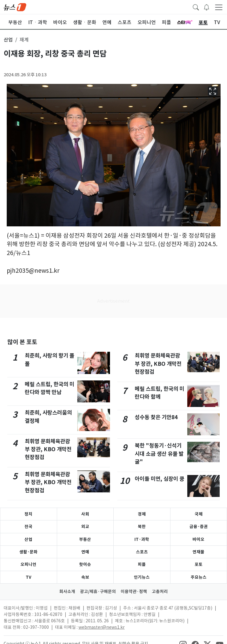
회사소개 (67, 592)
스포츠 (142, 552)
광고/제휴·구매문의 (98, 592)
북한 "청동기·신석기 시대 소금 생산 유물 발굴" (159, 454)
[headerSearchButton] (196, 7)
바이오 (198, 539)
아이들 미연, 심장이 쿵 (159, 479)
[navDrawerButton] (219, 7)
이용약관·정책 (134, 592)
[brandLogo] (15, 7)
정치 (28, 514)
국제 (199, 514)
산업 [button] (8, 40)
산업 (28, 539)
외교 (85, 527)
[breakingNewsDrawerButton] (207, 7)
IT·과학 (142, 539)
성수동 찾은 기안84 (156, 417)
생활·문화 (28, 552)
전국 (28, 527)
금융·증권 (199, 527)
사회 (85, 514)
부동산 (85, 539)
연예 (85, 552)
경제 (142, 514)
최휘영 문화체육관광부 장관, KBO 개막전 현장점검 (48, 449)
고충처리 (160, 592)
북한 (142, 527)
